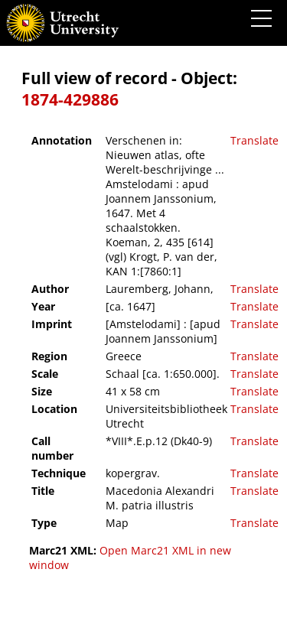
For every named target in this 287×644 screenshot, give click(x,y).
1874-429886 (70, 99)
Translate (254, 140)
